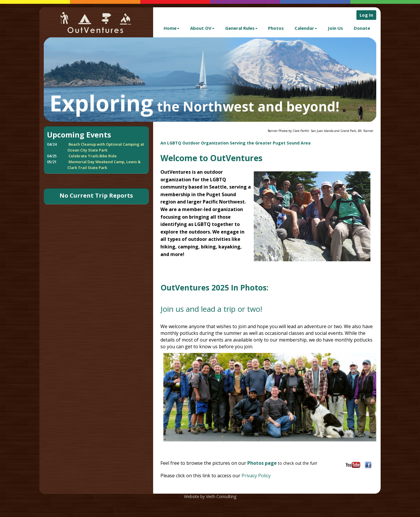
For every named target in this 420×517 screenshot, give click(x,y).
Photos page (262, 463)
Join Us (335, 28)
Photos (276, 28)
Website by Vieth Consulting (210, 496)
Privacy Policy (256, 476)
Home (171, 28)
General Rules (241, 28)
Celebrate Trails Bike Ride (93, 156)
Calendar (306, 28)
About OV (202, 28)
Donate (362, 28)
